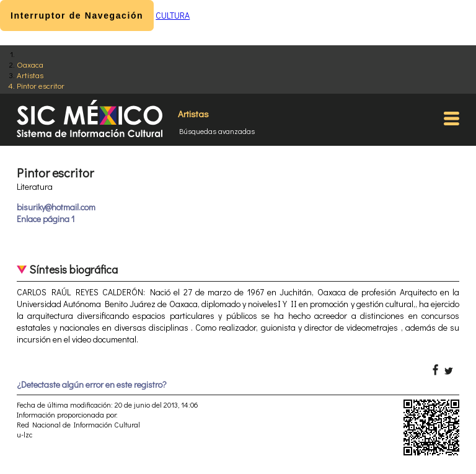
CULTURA (173, 15)
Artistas (30, 75)
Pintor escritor (41, 85)
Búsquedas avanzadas (217, 131)
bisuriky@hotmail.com (56, 207)
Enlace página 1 (46, 219)
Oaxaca (30, 64)
